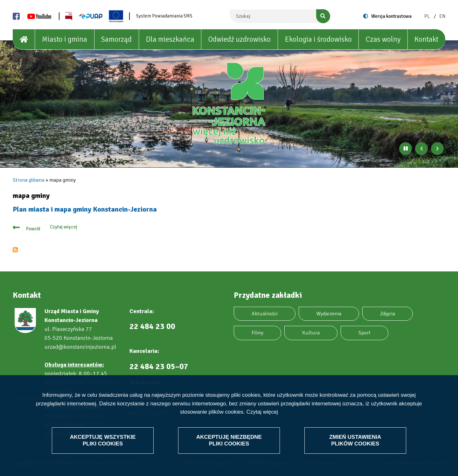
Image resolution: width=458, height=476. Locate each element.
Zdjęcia (388, 314)
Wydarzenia (329, 314)
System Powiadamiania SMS (164, 16)
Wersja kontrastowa (391, 16)
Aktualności (265, 314)
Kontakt (426, 39)
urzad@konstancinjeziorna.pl (80, 347)
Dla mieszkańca (170, 39)
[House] (24, 39)
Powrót (33, 229)
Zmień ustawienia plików (355, 440)
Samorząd (116, 39)
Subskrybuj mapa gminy (15, 250)
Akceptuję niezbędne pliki (229, 440)
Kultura (311, 333)
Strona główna (28, 180)
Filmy (257, 333)
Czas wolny (383, 39)
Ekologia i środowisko (318, 39)
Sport (364, 333)
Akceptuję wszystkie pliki (103, 440)
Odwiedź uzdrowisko (239, 39)
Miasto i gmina (65, 39)
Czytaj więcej (262, 412)
